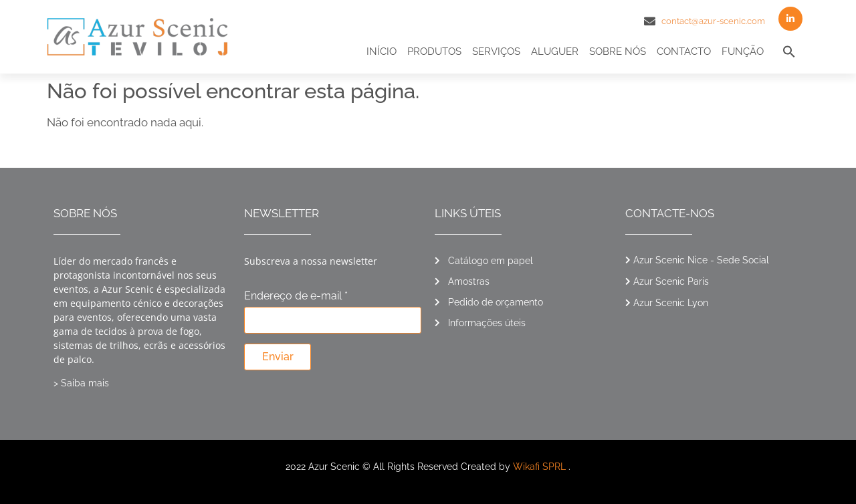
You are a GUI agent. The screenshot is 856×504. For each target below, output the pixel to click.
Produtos (434, 51)
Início (382, 51)
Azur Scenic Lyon (671, 303)
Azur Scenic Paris (671, 281)
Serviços (496, 51)
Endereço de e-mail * (296, 296)
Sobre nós (618, 51)
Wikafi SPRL (539, 467)
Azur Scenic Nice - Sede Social (701, 260)
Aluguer (555, 51)
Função (743, 51)
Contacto (684, 51)
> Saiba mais (81, 383)
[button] (789, 51)
